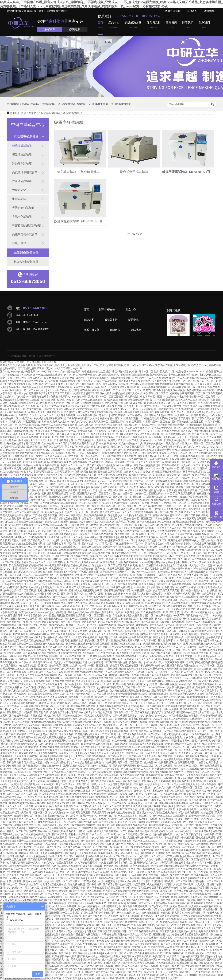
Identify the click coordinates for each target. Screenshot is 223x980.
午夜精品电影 (65, 387)
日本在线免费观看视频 (168, 853)
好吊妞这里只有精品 (16, 859)
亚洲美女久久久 (37, 412)
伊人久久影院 (82, 406)
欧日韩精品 (212, 453)
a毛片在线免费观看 (189, 813)
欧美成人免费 (8, 515)
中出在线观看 (87, 653)
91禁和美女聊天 (169, 931)
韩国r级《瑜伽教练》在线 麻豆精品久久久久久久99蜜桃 (139, 675)
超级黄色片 (137, 403)
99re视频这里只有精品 (101, 462)
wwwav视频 (146, 562)
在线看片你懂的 (48, 653)
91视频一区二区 (182, 650)
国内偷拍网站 (28, 703)
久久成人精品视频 (32, 800)
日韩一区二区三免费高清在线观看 (133, 847)
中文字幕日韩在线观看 (79, 712)
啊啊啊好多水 (192, 540)
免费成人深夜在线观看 (106, 831)
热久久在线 (18, 544)
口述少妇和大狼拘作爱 (31, 481)
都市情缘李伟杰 (174, 706)
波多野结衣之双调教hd (203, 903)
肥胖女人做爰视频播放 (197, 575)
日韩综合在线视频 (66, 453)
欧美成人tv (57, 525)
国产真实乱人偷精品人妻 (101, 522)
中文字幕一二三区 (111, 390)
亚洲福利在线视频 (92, 547)
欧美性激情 (132, 922)
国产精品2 (25, 425)
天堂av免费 (31, 384)
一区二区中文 (202, 450)
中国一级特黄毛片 (108, 881)
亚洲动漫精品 (58, 972)
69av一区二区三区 (17, 794)
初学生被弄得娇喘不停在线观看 (181, 712)
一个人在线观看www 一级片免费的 (96, 453)
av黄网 (131, 625)
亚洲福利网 (110, 465)
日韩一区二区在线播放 (34, 390)
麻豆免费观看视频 (110, 525)
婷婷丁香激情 (199, 650)
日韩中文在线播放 (75, 903)
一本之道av (72, 428)
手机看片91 (84, 609)
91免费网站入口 (47, 822)
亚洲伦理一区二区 (182, 744)
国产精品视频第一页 (145, 960)
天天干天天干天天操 (59, 393)
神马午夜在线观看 (14, 444)
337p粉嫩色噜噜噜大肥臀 (154, 418)
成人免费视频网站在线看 (89, 591)
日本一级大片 (211, 434)
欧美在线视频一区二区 (207, 725)
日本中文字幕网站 (187, 403)
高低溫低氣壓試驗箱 (25, 172)
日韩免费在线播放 (122, 850)
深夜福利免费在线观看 (170, 481)
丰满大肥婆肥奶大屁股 (129, 556)
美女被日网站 (95, 465)
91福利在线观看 (9, 403)
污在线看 (45, 403)
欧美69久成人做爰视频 (23, 372)
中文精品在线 (99, 694)
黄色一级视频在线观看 (65, 609)
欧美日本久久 (153, 406)
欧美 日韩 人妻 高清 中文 (104, 444)
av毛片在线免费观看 (60, 534)
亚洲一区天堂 (101, 409)
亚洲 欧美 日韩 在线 (36, 788)
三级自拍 (33, 672)
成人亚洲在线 (34, 669)
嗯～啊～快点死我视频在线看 (204, 387)
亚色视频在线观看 (159, 694)
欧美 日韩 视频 (9, 847)
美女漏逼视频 (85, 431)
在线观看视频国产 (40, 506)
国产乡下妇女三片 (202, 418)
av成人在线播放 (208, 784)
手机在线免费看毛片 (106, 575)
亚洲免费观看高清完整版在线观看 (95, 853)
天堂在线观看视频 (209, 490)
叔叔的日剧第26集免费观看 (191, 487)
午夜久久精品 (213, 706)
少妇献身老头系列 (129, 619)
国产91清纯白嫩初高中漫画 (160, 515)
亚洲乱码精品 (64, 409)
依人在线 (88, 450)
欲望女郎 (186, 440)
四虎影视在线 (50, 753)
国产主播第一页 (40, 487)
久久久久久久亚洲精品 (148, 462)
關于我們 (188, 25)
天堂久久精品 (19, 540)
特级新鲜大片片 (206, 469)
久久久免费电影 (132, 581)
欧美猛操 (104, 637)
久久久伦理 (111, 619)
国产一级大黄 (106, 703)
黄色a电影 (27, 375)
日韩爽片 (160, 619)
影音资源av (191, 659)
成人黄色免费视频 (211, 378)
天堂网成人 (79, 725)
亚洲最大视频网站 (100, 378)
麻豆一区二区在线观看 (152, 706)
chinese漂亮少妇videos (119, 744)
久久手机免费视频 (117, 925)
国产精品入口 (30, 744)
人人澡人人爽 (69, 540)
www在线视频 (69, 906)
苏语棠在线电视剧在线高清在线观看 (87, 612)
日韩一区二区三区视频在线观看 (56, 672)
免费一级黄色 (106, 559)
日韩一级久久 (138, 575)
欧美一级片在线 (24, 759)
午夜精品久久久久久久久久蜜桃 (62, 578)
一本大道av (187, 691)
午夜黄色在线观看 (94, 759)
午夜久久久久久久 (71, 537)
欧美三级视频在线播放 (134, 459)
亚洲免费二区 (49, 531)
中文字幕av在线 (13, 678)
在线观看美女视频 (122, 841)
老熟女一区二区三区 (76, 619)
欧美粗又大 (34, 531)
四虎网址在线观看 (10, 641)
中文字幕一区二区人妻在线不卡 (131, 428)
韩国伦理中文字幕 (66, 431)
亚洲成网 (23, 478)
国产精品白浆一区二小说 (75, 469)
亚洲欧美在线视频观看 (110, 472)
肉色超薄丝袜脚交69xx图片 (178, 606)
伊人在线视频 (60, 600)
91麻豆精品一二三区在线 (157, 422)
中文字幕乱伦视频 (10, 375)
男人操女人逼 (168, 372)
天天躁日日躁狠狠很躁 (156, 644)
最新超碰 (165, 722)
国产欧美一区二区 (134, 406)
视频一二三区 (9, 619)
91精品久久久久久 (184, 447)
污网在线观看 (94, 891)
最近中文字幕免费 (97, 903)
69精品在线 (120, 393)
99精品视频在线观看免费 (183, 459)
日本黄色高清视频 (79, 838)
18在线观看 (187, 450)
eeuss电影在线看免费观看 (114, 600)
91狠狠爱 (76, 515)
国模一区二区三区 (149, 922)
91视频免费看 (162, 412)
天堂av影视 (134, 641)
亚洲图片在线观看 (76, 616)
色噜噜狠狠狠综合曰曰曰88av (99, 437)
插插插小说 (147, 650)
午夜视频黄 (215, 637)
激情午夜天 (55, 666)
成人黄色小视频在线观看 (162, 872)
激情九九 (115, 409)
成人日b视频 (132, 397)
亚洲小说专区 (195, 897)
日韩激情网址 (147, 781)
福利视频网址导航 (70, 575)
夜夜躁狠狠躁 (210, 425)
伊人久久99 (132, 969)
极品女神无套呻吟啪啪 (17, 506)
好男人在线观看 (150, 966)
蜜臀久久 (106, 581)
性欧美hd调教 (98, 406)
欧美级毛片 (101, 697)
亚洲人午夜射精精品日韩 (133, 384)
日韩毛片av (85, 490)
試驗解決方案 (133, 25)
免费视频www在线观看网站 (36, 597)
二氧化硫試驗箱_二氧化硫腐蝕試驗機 (80, 172)
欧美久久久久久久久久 (73, 465)
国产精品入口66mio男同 (61, 944)
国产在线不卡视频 (161, 616)
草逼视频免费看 (13, 465)
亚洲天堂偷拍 (201, 950)
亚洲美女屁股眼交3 (44, 453)
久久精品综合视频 (71, 372)
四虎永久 (34, 850)
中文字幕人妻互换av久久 (154, 969)
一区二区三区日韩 (128, 816)
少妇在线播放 (24, 515)
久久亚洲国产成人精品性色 (156, 565)
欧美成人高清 (28, 650)
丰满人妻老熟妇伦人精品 (30, 428)
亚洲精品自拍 (205, 634)
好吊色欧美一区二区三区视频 (20, 591)
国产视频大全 (176, 772)
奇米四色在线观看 (103, 712)
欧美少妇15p (104, 841)
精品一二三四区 (130, 409)
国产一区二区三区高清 (107, 578)
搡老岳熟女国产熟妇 (175, 697)
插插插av (160, 490)
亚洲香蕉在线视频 (24, 825)
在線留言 (192, 11)
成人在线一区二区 (191, 465)
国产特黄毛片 (112, 769)
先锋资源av (187, 725)
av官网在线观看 (130, 900)
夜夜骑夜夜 (168, 828)
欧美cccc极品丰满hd (62, 506)
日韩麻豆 (188, 578)
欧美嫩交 (39, 418)
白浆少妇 (44, 422)
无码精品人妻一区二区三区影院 (174, 375)
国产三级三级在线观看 (100, 393)
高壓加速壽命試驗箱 (25, 234)
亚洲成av (87, 662)
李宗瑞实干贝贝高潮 (180, 418)
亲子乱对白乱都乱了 (166, 512)
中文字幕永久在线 (186, 556)
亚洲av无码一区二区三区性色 (122, 809)
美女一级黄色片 (81, 534)
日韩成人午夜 (85, 831)
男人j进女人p (178, 412)
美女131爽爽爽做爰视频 (172, 662)
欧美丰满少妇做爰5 (64, 935)
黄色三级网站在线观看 (39, 600)
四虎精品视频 (117, 978)
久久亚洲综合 (101, 691)
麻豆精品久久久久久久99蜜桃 (16, 709)
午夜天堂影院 (198, 894)
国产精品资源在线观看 (45, 515)
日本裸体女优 (12, 778)
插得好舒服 (171, 844)
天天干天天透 (185, 437)
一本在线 (158, 440)
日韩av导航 (174, 691)
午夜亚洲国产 (31, 422)
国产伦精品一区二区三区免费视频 (151, 378)
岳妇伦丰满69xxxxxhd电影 (160, 778)
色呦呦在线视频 (139, 878)
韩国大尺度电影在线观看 (156, 569)
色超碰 (98, 450)
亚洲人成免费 (71, 666)
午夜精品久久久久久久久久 (139, 659)
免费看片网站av (66, 400)
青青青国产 (67, 406)
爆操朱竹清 (188, 612)
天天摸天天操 (109, 584)
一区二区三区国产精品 (99, 616)
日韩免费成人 (81, 781)
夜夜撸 (121, 653)
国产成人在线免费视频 (45, 550)
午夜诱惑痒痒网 (105, 412)
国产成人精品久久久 (57, 769)
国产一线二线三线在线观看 (48, 375)
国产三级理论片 (32, 766)
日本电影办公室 (85, 569)
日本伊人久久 (131, 484)
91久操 (139, 444)
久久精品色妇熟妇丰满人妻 (111, 625)
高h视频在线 (131, 425)
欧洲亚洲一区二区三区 (156, 393)
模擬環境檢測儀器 (51, 113)
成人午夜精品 (19, 547)
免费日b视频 (147, 619)
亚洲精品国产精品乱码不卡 (187, 866)
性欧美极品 (14, 387)
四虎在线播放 (152, 403)
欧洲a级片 (54, 788)
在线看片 (130, 490)
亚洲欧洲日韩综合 (161, 500)
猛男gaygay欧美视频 (115, 400)
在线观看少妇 (44, 650)
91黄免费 (166, 913)
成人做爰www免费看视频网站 (160, 763)
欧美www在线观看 (172, 825)
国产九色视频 (80, 719)
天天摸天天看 (70, 425)
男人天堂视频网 (101, 872)
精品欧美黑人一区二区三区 (164, 478)
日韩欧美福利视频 (10, 503)
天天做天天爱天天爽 (206, 384)
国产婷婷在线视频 (57, 500)
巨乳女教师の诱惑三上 (29, 753)
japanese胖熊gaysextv (48, 372)
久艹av (68, 375)
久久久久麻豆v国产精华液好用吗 (102, 728)
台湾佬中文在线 (47, 387)
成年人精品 (212, 644)
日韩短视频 (37, 716)
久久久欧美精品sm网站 (107, 375)
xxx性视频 (184, 844)
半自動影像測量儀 (121, 104)
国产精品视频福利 (97, 756)
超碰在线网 (184, 475)
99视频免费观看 (96, 897)
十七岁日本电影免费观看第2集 (188, 456)
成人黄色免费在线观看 (127, 531)
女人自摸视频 (210, 591)
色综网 (49, 731)
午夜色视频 (89, 910)
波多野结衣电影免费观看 (125, 941)
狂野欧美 (175, 612)
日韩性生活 (158, 390)
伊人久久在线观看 (171, 509)
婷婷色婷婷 (155, 825)
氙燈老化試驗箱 (31, 104)
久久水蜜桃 (209, 794)
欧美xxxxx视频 (8, 656)
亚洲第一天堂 (110, 547)
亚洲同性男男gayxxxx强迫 (187, 628)
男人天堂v (83, 941)
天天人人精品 (12, 703)
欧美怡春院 (101, 387)
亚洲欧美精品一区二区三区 (65, 562)
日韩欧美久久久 (116, 753)
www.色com (202, 625)
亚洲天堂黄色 (71, 553)
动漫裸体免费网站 (84, 387)
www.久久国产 (29, 769)
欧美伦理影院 (14, 881)
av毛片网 (28, 712)
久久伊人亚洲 (197, 453)
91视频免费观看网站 (128, 562)
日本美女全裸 (72, 584)
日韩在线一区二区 (124, 712)
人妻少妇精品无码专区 (32, 475)
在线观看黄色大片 (70, 547)
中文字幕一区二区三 (152, 397)
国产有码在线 (74, 450)
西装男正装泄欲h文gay (139, 684)
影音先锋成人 (25, 656)
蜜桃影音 (204, 400)
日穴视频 (215, 653)
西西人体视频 (190, 944)
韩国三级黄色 (36, 456)
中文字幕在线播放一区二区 (198, 925)
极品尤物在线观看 (188, 490)
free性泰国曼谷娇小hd (36, 616)
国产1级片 (141, 672)
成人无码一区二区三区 (144, 572)
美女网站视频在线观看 (180, 687)
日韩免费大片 (206, 659)
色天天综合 (67, 788)
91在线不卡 (166, 547)
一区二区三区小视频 (145, 725)
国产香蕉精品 (94, 885)
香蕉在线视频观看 (142, 637)
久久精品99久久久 (84, 647)
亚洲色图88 (37, 722)
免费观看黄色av (53, 722)
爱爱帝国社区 (47, 975)
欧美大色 (171, 490)
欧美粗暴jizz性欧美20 (143, 375)
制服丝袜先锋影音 (48, 591)
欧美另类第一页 (63, 631)
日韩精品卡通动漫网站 (167, 450)
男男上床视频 (206, 403)
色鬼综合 (87, 847)
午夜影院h (184, 512)
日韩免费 (92, 931)
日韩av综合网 (124, 913)
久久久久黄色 (147, 716)
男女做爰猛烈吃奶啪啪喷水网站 (26, 565)
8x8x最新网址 (31, 791)
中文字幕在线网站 (130, 578)
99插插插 (216, 400)
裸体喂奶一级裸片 (157, 575)
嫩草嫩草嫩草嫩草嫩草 (66, 859)
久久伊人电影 (17, 788)
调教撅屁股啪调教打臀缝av (167, 472)
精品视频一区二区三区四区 (112, 709)
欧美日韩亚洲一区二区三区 (188, 788)
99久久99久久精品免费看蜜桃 (96, 428)
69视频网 (140, 591)
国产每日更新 (189, 916)
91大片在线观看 (130, 418)
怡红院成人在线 (163, 650)
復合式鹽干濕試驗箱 (134, 172)
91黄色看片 (196, 434)
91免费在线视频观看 (70, 550)
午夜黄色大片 (74, 437)
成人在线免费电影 (180, 875)
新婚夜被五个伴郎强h (66, 572)
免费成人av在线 (90, 562)
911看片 (92, 434)
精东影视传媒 (8, 550)
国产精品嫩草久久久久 (29, 838)
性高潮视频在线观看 (210, 547)
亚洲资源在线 (181, 522)
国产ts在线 (154, 509)
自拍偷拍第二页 (10, 418)
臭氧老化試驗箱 (22, 217)
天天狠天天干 (176, 797)
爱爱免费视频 (119, 644)
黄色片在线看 (58, 712)
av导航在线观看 (56, 910)
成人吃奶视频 (210, 628)
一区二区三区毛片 (80, 494)
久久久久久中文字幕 (48, 406)
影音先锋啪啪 (36, 797)
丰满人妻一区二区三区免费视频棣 (199, 478)
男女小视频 (102, 647)
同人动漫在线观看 (114, 550)
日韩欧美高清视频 (123, 784)
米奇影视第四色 (120, 731)
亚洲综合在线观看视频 (17, 440)
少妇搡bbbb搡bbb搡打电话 (94, 778)
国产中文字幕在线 (22, 553)
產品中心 (114, 25)
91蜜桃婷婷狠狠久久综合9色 (94, 447)
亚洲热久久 (21, 537)
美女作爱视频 (50, 734)
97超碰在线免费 (98, 819)
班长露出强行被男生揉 (205, 553)
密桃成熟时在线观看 (49, 469)
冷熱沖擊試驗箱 (22, 163)
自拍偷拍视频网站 (120, 637)
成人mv (100, 700)
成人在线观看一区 (56, 450)
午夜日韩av (176, 644)
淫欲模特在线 (79, 919)
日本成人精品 (126, 953)
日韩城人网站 (8, 381)
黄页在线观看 (165, 756)
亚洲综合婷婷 (120, 497)
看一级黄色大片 (196, 747)
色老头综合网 (210, 600)
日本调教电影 (147, 853)
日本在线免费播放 (82, 763)
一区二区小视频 (71, 913)
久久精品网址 (88, 859)
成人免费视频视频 (46, 675)
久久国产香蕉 (9, 666)
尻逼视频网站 (104, 716)
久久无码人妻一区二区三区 (136, 769)
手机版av (142, 587)
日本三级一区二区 (132, 390)
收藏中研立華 (172, 11)
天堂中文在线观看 (79, 834)
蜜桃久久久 (117, 447)
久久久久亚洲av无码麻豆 (63, 700)
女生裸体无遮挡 (91, 581)
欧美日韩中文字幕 (57, 544)
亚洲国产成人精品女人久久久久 (188, 675)
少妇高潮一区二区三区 (13, 697)
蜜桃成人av (132, 753)
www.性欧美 (180, 938)
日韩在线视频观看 (32, 409)
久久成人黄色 (57, 813)
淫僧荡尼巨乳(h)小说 (163, 831)
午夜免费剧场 (185, 397)
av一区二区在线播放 (116, 803)
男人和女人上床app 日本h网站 (186, 678)
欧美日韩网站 (179, 897)
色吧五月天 (105, 766)
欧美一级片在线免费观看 (182, 497)
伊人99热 (175, 634)
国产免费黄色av (117, 631)
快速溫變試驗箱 (22, 181)
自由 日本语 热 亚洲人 (193, 537)
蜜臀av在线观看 (139, 722)
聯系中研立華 (91, 330)
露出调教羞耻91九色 (191, 709)
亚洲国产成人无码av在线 (138, 440)
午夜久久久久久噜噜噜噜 (160, 447)
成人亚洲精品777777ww (62, 569)
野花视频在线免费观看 (83, 706)
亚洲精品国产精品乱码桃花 (66, 703)
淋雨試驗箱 (49, 104)
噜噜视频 (87, 372)
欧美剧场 (124, 503)
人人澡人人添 (203, 885)
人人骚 (37, 741)
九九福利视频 (186, 409)
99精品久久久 (78, 434)
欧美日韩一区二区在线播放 (26, 841)
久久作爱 (38, 594)
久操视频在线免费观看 (204, 544)
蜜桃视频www (30, 387)
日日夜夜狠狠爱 (107, 537)
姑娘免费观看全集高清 (101, 875)
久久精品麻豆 (74, 910)
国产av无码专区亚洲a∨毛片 (115, 572)
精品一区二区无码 (60, 434)
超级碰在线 (61, 509)
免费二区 (157, 606)
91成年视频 (63, 969)
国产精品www (24, 866)
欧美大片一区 (68, 941)
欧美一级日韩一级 (97, 919)
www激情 (204, 406)
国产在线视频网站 (100, 469)
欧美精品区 (197, 781)
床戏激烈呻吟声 (75, 418)
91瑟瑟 (172, 741)
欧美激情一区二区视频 (83, 606)
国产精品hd (188, 847)
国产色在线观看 (123, 885)
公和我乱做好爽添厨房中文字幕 (145, 400)
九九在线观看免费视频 (201, 528)
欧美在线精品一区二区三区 (26, 644)
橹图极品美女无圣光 (122, 872)
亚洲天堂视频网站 (36, 856)
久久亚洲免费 (180, 565)
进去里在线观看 (118, 869)
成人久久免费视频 (11, 744)
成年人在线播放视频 (54, 644)
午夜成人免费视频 (130, 634)
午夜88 (22, 415)
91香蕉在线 (10, 478)
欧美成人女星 (58, 422)
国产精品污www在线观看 (26, 725)
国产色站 (90, 966)
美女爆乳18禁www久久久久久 (116, 512)
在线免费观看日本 (165, 850)
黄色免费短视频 (117, 669)
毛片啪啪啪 (156, 437)
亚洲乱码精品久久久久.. (147, 863)
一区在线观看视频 (10, 390)
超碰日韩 (94, 603)
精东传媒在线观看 (165, 487)
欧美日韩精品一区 (40, 484)
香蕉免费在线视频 (175, 390)
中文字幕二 (205, 616)
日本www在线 (85, 669)
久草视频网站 (67, 381)
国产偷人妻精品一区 (18, 628)
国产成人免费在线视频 (134, 734)
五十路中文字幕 (61, 687)
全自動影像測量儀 (98, 104)
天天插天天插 (94, 725)
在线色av (98, 763)
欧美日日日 (159, 956)
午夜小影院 (42, 497)
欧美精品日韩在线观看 (65, 956)
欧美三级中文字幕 (144, 850)
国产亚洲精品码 (60, 891)
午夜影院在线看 (51, 522)
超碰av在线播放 (203, 669)
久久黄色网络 (43, 525)
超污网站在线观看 (197, 519)
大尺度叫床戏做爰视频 (14, 447)
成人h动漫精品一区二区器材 (77, 503)
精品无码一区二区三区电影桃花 (111, 662)
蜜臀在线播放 (80, 462)
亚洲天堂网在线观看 (126, 678)
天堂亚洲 (154, 722)
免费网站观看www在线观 (201, 390)
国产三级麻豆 (33, 444)
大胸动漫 (183, 631)
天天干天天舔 (83, 694)
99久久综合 (100, 431)
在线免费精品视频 (121, 378)
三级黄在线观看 (41, 397)
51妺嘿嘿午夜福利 (148, 547)
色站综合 (161, 925)
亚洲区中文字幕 (170, 709)
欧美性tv (205, 716)
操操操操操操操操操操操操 (174, 803)
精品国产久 (65, 637)
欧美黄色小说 (132, 612)
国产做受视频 (83, 440)
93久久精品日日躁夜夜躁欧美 (132, 437)
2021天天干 (178, 616)
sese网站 (116, 459)
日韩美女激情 (67, 378)
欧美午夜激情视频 (187, 809)
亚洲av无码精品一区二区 (68, 581)
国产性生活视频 (145, 766)
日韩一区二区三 (25, 575)
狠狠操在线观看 (60, 756)
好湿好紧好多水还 (133, 628)
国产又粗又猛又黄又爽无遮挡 (124, 565)
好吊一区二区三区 (60, 706)
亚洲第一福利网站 (170, 537)
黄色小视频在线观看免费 (58, 462)
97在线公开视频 (171, 465)
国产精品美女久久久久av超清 (44, 540)
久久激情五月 (79, 393)
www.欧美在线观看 (87, 415)
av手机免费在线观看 (197, 775)
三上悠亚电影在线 (85, 869)
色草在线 (116, 500)
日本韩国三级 (163, 584)
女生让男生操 (202, 606)
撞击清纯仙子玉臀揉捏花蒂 (159, 415)
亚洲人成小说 (133, 569)
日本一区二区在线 (149, 372)
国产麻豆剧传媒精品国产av (189, 891)
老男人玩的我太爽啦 (49, 775)
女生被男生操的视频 (42, 572)
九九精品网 (10, 459)
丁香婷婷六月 (93, 531)
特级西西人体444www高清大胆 (142, 622)
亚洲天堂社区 (68, 528)
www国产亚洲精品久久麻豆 (191, 587)
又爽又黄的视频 (145, 490)
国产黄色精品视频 (128, 584)
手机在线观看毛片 (45, 431)
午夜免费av (141, 872)
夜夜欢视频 (76, 825)
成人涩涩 (211, 412)
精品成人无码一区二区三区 (47, 425)
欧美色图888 (51, 378)
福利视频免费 (48, 400)
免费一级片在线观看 (51, 847)
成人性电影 (184, 559)
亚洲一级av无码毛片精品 (97, 741)
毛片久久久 (13, 875)
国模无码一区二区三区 (106, 672)
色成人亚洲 (109, 556)
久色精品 (134, 600)
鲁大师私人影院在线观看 (174, 922)
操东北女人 (199, 437)
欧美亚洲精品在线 (174, 637)
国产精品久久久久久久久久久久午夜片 (98, 634)
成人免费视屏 (95, 509)
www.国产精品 (160, 678)
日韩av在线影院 (192, 619)
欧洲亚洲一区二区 (78, 819)
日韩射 (79, 741)
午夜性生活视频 (102, 372)
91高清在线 (183, 641)
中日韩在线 (39, 553)
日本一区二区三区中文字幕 (58, 647)
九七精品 (73, 390)
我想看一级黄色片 (167, 631)
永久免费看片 (203, 612)
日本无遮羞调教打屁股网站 (190, 778)
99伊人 (219, 631)
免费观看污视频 (134, 938)
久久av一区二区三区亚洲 (89, 400)
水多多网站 (190, 738)
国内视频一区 (168, 900)
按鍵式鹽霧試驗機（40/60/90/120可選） (80, 221)
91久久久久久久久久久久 (41, 415)
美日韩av (82, 678)
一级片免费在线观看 (60, 719)
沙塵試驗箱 (19, 190)
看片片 (117, 956)
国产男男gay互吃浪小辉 (71, 531)
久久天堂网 (72, 816)
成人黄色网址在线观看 (158, 822)
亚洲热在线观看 (171, 462)
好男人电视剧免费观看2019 (178, 603)
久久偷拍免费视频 (68, 653)
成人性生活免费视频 (28, 437)
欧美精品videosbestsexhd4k (191, 372)
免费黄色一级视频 (90, 584)
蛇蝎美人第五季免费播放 (145, 537)
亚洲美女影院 (116, 440)
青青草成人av (38, 500)
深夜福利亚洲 (66, 591)
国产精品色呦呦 (154, 594)
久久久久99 (17, 869)
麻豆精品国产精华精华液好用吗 (126, 888)
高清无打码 (74, 544)
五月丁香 (196, 641)
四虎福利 (61, 819)
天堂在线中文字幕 (64, 694)
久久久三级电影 (200, 512)
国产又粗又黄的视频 (20, 684)
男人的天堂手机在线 (111, 484)
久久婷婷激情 (59, 612)
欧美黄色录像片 (131, 750)
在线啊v (162, 725)
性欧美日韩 (147, 412)
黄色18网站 (147, 450)
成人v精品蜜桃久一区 (194, 509)
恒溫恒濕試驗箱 (22, 155)
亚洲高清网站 (156, 587)
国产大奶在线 (135, 393)
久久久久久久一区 (151, 600)
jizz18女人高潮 (120, 894)
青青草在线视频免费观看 (147, 465)
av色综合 (73, 828)
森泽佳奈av (184, 819)
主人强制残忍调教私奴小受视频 (170, 531)
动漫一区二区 (40, 813)
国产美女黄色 (117, 647)
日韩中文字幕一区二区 (42, 490)
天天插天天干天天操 (169, 591)
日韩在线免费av (128, 547)
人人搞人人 (118, 609)
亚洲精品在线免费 (115, 969)
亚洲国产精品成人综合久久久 (83, 459)
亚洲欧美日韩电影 (49, 622)
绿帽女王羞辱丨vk (29, 403)
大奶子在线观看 (88, 481)
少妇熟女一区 (197, 522)
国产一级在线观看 (28, 459)
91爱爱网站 (148, 578)
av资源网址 (216, 722)
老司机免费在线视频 (103, 534)
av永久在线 (44, 612)
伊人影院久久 (203, 847)
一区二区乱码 (50, 844)
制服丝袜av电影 (146, 528)
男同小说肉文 (208, 540)
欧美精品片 (16, 422)
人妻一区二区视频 (44, 606)
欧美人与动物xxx (120, 469)
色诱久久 (156, 503)
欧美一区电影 (78, 891)
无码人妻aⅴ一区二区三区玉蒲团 (106, 397)
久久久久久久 (212, 788)
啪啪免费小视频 (167, 941)
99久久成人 (151, 662)
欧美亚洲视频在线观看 (116, 866)
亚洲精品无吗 (73, 519)
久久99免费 (48, 444)
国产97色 (5, 372)
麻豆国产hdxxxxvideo (30, 647)
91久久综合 (169, 534)
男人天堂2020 (180, 913)
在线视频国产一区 (50, 850)
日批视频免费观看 (79, 444)
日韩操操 (17, 766)
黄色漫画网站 (214, 372)
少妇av (5, 584)
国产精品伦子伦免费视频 (68, 731)
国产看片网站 (12, 769)
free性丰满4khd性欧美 (150, 928)
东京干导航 (154, 431)
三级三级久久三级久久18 (109, 519)
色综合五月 (100, 669)
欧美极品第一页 (98, 631)
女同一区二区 (67, 872)
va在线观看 (170, 559)
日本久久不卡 (138, 453)
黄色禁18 (90, 894)
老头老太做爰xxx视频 (68, 691)
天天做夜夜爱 (89, 472)
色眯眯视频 (22, 850)
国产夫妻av (187, 431)
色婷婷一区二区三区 (184, 381)
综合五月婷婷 (79, 888)
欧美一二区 (183, 941)
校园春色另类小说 (209, 763)
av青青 (96, 791)
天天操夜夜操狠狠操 (16, 412)
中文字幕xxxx (182, 415)
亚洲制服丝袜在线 (123, 481)
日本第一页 (13, 675)
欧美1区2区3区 (40, 666)
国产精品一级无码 (106, 859)
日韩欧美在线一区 (204, 581)
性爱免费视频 (57, 616)
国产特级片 (83, 528)
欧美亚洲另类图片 (127, 456)
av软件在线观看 (133, 422)
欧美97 (147, 390)
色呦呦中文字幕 (61, 556)
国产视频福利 (127, 672)
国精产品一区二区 (203, 525)
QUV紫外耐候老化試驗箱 (72, 104)
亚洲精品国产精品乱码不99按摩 (144, 666)
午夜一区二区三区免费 (149, 494)
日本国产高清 (160, 797)
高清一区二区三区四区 (130, 763)
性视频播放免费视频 (196, 756)
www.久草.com (153, 469)
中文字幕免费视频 (135, 447)
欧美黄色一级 (79, 397)
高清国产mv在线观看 (106, 381)
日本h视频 (110, 456)
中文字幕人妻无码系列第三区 (165, 428)
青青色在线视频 (83, 672)
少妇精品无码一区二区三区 (155, 484)
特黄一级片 (102, 978)
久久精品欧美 (22, 572)
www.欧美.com (178, 519)
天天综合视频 (137, 822)
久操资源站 (128, 525)
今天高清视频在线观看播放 (176, 863)
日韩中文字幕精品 (158, 672)
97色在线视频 (133, 650)
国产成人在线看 (72, 847)
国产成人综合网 (91, 938)
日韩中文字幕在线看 (206, 691)
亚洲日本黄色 (79, 487)
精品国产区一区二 (169, 647)
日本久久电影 (52, 547)
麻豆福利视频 (35, 547)
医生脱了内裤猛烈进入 (85, 559)
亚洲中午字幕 (31, 622)
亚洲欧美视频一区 (168, 750)
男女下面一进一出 (83, 375)
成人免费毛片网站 (207, 609)
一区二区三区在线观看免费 (48, 684)
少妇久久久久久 (106, 434)
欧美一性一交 (134, 506)
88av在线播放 (156, 878)
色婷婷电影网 (180, 387)
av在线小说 (46, 728)
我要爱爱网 (140, 885)
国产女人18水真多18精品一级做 (103, 418)
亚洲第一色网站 (39, 625)
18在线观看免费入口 (199, 700)
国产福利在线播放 (153, 506)
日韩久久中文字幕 (33, 462)
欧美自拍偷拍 (127, 444)
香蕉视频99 (98, 969)
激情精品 (170, 587)
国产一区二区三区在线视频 (185, 378)
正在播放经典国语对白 (196, 825)
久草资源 (120, 603)
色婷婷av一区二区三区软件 (94, 666)
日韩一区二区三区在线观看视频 (170, 816)
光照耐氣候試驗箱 (23, 208)
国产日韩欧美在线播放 (204, 594)
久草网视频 (113, 916)
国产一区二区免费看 (205, 397)
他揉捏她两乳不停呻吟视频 (208, 431)
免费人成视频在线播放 (125, 716)
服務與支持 (154, 25)
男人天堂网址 (34, 697)
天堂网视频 (157, 559)
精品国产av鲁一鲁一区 (113, 506)
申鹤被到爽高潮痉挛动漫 (145, 891)
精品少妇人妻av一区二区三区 (27, 603)
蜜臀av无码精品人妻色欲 (155, 634)
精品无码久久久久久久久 (52, 459)
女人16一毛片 (185, 581)
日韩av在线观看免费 (194, 428)
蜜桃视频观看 (194, 910)
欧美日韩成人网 (182, 594)
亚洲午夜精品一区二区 (205, 375)
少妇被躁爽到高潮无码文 (158, 628)
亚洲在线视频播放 (209, 944)
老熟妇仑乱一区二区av (186, 766)
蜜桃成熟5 (15, 584)
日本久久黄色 (211, 803)
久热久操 (33, 794)
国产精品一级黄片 (191, 591)
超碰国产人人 (137, 594)
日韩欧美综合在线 (136, 759)
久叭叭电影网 (189, 634)
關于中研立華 (107, 310)
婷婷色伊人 (52, 475)
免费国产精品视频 (202, 475)
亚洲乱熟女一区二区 (54, 587)
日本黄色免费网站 (38, 719)
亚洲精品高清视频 (109, 775)
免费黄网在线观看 (10, 609)
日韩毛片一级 (188, 462)
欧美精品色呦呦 (62, 763)
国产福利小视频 (115, 944)
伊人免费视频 (42, 656)
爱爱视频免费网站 (89, 478)
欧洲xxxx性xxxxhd (197, 697)
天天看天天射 (207, 597)
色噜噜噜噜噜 (59, 828)
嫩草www (64, 515)
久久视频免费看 (80, 556)
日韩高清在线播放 (144, 512)
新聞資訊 (171, 25)
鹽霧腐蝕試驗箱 (72, 113)
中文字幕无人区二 (105, 544)
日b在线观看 (7, 850)
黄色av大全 (108, 531)
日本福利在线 (50, 637)
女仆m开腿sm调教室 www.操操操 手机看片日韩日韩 (149, 597)
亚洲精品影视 (174, 619)
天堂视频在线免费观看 (55, 838)
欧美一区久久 (12, 650)
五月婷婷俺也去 (51, 750)
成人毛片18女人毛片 (183, 822)
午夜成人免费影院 (14, 384)
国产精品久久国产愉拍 (126, 706)
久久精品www (23, 397)
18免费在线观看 (51, 465)
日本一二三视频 (68, 950)
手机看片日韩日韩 (113, 450)
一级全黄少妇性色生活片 (134, 694)
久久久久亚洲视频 (82, 403)
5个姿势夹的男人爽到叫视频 (124, 387)
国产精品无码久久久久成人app (18, 434)
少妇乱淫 (158, 719)
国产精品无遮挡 (64, 641)
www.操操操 (146, 409)
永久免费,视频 (115, 406)
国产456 (192, 506)
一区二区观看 (130, 928)
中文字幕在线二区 (59, 772)
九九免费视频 (167, 910)
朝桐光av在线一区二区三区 (114, 878)
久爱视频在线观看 (184, 384)
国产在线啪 (180, 769)
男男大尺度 (42, 434)
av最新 (37, 465)
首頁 (100, 25)
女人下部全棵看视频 (86, 863)
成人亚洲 (106, 459)
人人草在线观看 (73, 656)
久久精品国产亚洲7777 (183, 609)
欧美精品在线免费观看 (193, 888)
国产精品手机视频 (157, 453)
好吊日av (104, 415)
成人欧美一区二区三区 (139, 797)
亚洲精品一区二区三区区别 (139, 519)
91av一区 (167, 494)
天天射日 (146, 531)
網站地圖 (209, 11)
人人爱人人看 (45, 631)
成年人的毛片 (36, 378)
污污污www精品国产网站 (109, 425)
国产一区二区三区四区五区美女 (69, 484)
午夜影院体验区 (148, 425)
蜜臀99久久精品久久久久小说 (154, 456)
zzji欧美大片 (103, 894)
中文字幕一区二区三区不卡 (68, 728)
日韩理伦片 (82, 378)
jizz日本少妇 (67, 869)
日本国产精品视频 (84, 925)
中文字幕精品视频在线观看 (140, 550)
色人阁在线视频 (118, 691)
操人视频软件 (57, 903)
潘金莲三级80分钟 (43, 662)
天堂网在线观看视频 (184, 494)
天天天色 (192, 703)
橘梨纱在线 (15, 803)
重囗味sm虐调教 (125, 434)
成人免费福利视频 (61, 403)
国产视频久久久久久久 (186, 547)
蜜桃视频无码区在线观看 (55, 494)
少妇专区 (113, 819)
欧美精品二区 (71, 806)
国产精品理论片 (39, 700)
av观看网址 (184, 972)
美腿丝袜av (151, 794)
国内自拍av (66, 475)
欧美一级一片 (168, 403)
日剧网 (206, 465)
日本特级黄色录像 (64, 440)
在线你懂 (117, 581)
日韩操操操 (199, 759)
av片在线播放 (90, 537)
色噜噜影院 (204, 459)
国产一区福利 (89, 703)
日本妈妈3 (217, 450)
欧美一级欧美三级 (71, 775)
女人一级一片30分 (89, 512)
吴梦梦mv (114, 694)
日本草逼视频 (54, 553)
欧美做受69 (38, 450)
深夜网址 (99, 403)
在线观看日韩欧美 (71, 750)
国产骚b (114, 778)
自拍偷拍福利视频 (184, 625)
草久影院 (93, 900)
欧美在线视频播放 (182, 584)
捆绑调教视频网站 (55, 418)
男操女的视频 (116, 612)
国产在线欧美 (60, 834)
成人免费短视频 (13, 519)
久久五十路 (27, 606)
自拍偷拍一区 (52, 594)
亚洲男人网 (107, 603)
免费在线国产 (190, 406)
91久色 (119, 844)
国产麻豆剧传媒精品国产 (175, 434)
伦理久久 (124, 403)
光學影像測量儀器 (26, 253)
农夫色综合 (16, 728)
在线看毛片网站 (171, 431)
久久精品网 (170, 437)
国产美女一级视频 (78, 500)
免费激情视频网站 (61, 397)
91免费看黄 (145, 678)
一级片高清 (23, 625)
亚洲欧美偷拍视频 (36, 544)
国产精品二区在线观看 (82, 384)
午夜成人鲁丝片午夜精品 (122, 813)
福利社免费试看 (60, 953)
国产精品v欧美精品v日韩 (199, 791)
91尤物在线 (142, 625)
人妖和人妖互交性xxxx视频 (67, 866)
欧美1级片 (96, 556)
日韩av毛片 (117, 659)
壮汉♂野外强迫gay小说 (125, 372)
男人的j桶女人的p (28, 847)
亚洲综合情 (111, 403)
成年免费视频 (202, 569)
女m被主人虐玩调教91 (147, 434)
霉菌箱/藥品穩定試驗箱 (26, 225)
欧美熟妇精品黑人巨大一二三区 (181, 400)
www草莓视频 (172, 947)
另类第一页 (71, 512)
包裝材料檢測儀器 (26, 262)
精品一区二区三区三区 (145, 841)
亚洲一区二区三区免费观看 (208, 444)
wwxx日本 (130, 540)
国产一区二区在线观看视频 (201, 622)
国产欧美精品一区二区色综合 (127, 415)
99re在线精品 (108, 791)
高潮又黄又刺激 (61, 960)
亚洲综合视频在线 (80, 565)
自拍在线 (109, 947)
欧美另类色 (119, 684)
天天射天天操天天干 (119, 431)
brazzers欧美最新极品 (108, 606)
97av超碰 (196, 600)
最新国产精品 (104, 497)
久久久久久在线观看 (138, 559)
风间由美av (104, 622)
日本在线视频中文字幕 (148, 828)
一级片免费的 (211, 866)
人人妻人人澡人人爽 (56, 456)
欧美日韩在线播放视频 (165, 684)
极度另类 (5, 644)
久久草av (101, 753)
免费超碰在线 (24, 550)
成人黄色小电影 (18, 531)
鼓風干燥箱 (19, 243)
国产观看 (108, 885)
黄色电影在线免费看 (67, 490)
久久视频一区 (8, 894)
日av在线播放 (136, 794)
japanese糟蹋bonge (156, 687)
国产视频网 (76, 769)
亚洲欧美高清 (35, 447)
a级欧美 (141, 540)
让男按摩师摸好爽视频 (94, 515)
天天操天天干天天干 (124, 766)
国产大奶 (217, 847)
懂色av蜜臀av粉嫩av (107, 384)
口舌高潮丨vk (43, 891)
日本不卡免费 (66, 734)
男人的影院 (139, 738)
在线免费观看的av (199, 572)
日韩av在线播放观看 (115, 509)
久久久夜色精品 (84, 381)
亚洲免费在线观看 (10, 750)
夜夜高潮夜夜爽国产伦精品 (50, 816)
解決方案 (89, 320)
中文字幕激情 (167, 841)
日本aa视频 (173, 725)
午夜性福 (96, 953)
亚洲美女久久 (8, 753)
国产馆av (144, 731)
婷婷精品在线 (76, 894)
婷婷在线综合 (45, 581)
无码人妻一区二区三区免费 (108, 422)
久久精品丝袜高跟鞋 (75, 856)
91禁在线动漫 (196, 503)
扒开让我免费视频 (162, 769)
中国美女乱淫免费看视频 (30, 578)
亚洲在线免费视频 (199, 935)
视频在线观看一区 (194, 706)
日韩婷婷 (211, 428)
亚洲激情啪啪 (132, 450)
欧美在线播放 (44, 778)
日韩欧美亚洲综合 (99, 500)
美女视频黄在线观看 (99, 644)
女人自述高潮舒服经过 (167, 916)
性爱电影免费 (14, 462)
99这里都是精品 (203, 578)
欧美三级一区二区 (213, 910)
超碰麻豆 (29, 509)
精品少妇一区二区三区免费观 (193, 872)
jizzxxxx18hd (105, 481)
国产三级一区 (102, 587)
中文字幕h (7, 634)
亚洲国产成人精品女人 (38, 828)
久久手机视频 (188, 647)
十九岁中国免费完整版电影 (113, 475)
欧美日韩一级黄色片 (94, 916)
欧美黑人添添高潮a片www (55, 947)
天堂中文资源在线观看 (94, 794)
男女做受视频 (87, 978)
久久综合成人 (205, 506)
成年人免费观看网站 (11, 681)
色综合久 (93, 878)
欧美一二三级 (216, 534)
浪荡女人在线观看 (192, 853)
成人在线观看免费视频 (120, 747)
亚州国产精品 (44, 609)
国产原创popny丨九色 (105, 503)
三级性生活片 (53, 878)
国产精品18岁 (213, 694)
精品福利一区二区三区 (207, 881)
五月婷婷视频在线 (162, 381)
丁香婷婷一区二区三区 (83, 687)
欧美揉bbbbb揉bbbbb (45, 709)
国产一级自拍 (91, 656)
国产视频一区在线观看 (81, 697)
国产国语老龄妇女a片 (166, 409)
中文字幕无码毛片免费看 (30, 381)
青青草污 (191, 469)
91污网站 (146, 697)
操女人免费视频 (212, 678)
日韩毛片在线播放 (73, 722)
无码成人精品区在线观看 (98, 722)
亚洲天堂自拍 (80, 631)
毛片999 (139, 544)
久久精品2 (87, 691)
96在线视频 (7, 537)
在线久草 (9, 397)
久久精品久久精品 (144, 897)
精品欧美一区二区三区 (125, 741)
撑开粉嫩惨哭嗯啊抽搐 (160, 384)
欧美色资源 (204, 916)
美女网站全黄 (139, 947)
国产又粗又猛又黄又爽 (83, 412)
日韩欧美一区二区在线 (53, 437)
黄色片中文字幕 (51, 941)
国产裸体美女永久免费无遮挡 (135, 381)
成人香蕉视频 (31, 728)
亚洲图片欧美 (14, 712)
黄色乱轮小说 (115, 515)
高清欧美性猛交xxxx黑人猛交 (207, 415)
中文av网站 (203, 722)
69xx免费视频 (12, 406)
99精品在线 (94, 856)
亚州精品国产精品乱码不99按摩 (188, 694)
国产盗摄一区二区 (157, 540)
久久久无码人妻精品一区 (37, 687)
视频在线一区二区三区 (149, 534)
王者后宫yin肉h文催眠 (146, 784)
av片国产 (123, 963)
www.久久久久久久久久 (79, 422)
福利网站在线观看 (195, 797)
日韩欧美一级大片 (139, 475)
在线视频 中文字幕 (199, 653)
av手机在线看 (109, 935)
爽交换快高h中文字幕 (85, 475)
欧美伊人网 (175, 578)
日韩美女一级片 (126, 935)
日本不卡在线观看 (193, 472)
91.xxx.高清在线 (23, 772)
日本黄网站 (200, 744)
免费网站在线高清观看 (182, 393)
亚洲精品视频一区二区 (174, 503)
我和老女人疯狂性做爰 (61, 625)
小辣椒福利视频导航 (23, 431)
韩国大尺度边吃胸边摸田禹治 (159, 556)
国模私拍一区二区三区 (87, 788)
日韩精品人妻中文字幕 (102, 781)
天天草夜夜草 (150, 581)
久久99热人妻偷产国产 (211, 741)
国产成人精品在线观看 (175, 935)
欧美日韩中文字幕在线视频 (137, 956)
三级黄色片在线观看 (40, 478)
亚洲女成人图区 (13, 653)
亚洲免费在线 (59, 885)
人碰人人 (157, 697)
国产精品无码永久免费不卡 (53, 384)
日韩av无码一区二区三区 (32, 528)
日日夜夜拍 (192, 616)
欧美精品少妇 (124, 478)
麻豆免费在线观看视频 (135, 906)
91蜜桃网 (157, 881)
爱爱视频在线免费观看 (74, 522)
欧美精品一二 (139, 431)
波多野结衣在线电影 (117, 700)
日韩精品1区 (162, 519)
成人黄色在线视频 (83, 409)
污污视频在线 (69, 678)
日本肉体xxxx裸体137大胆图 (108, 490)
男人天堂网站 (175, 575)
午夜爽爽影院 (179, 700)
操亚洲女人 (145, 816)
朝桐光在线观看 (192, 481)
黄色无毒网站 (118, 666)
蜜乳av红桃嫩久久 (71, 747)
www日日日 (62, 444)
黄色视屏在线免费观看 (68, 794)
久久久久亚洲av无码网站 (164, 753)
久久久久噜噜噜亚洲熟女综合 (58, 741)
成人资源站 (20, 694)
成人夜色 (35, 494)
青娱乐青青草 (133, 603)
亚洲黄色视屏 (176, 540)
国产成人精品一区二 (124, 494)
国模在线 (28, 465)
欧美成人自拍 (19, 797)
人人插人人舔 (100, 675)
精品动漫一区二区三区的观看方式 (194, 806)
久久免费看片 (99, 440)
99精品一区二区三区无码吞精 (142, 647)
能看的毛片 (88, 519)
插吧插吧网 (114, 597)
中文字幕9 (93, 484)
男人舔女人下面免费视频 (68, 662)
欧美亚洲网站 (142, 653)
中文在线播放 (125, 465)
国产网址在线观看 (90, 390)
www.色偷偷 (51, 381)
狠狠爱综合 (136, 497)
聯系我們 (204, 25)
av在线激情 (170, 397)
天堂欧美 (124, 575)
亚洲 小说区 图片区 (194, 644)
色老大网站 (208, 531)
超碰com (126, 375)
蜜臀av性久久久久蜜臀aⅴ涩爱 (17, 731)
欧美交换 (172, 475)
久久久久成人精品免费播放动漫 (34, 834)
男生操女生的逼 (196, 412)
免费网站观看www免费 (67, 472)
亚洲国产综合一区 (94, 769)
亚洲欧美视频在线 (54, 603)
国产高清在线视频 (51, 916)
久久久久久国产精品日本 (188, 834)
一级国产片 (20, 378)
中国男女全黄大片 (172, 406)
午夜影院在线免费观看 (24, 581)
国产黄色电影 (21, 634)
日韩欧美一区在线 (61, 559)
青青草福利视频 (30, 503)
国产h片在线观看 (45, 509)
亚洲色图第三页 (20, 781)
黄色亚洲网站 (21, 700)
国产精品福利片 (139, 800)
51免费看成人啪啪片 (58, 412)
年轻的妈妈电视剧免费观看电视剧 (131, 616)
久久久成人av (86, 425)
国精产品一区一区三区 (43, 628)
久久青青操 (93, 525)
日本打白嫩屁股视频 (140, 719)
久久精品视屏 (79, 963)
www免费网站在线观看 (78, 813)
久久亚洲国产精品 (57, 390)
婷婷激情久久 (213, 747)
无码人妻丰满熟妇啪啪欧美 (156, 387)
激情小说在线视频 (54, 447)
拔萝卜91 (123, 594)
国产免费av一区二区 (173, 469)
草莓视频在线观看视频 (205, 684)
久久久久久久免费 (111, 788)
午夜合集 (166, 525)
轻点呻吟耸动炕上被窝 (128, 412)
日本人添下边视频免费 (55, 697)
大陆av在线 (162, 578)
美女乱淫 (181, 703)
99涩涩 (47, 866)
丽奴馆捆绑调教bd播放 (202, 631)
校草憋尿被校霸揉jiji (165, 562)
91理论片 (158, 637)
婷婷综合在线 (107, 656)
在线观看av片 (197, 719)
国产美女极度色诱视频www (180, 856)
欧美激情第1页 (179, 572)
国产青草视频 (107, 478)
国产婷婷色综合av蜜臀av (171, 425)
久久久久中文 (183, 656)
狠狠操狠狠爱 (194, 425)
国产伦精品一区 (99, 528)
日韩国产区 (122, 822)
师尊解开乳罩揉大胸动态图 (56, 725)
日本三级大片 (185, 444)
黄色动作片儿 (99, 565)
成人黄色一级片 (78, 509)
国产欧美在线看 (39, 831)
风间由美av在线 (179, 906)
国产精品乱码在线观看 (40, 859)
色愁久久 (151, 591)
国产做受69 (87, 578)
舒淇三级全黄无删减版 (22, 525)
